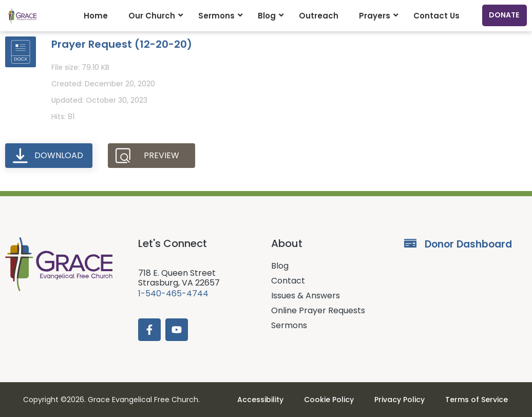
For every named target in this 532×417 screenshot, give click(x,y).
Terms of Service (477, 400)
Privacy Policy (400, 400)
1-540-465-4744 (173, 293)
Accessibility (260, 400)
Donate (504, 15)
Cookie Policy (329, 400)
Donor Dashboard (468, 244)
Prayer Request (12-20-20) (122, 44)
